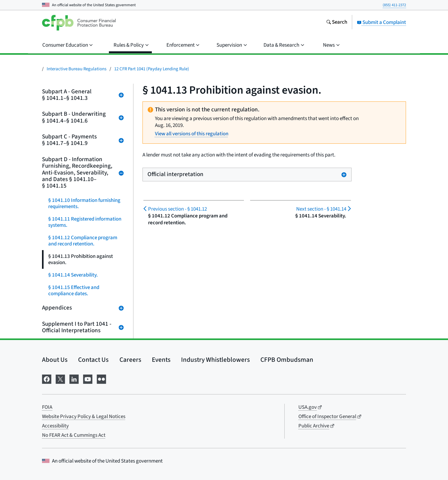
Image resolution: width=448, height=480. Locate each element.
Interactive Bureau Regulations (77, 69)
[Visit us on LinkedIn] (74, 378)
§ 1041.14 (321, 209)
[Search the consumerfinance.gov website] (337, 23)
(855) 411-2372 (394, 5)
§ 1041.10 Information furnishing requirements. (84, 203)
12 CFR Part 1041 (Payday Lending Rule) (152, 69)
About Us (55, 360)
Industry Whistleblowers (215, 360)
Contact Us (93, 360)
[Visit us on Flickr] (101, 378)
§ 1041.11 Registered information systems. (85, 222)
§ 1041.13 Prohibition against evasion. (81, 259)
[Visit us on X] (60, 378)
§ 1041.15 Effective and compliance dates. (74, 291)
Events (161, 360)
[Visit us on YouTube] (88, 378)
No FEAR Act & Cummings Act (74, 435)
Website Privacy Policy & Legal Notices (84, 417)
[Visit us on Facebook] (47, 378)
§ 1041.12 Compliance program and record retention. (83, 241)
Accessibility (55, 426)
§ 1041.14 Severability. (73, 275)
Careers (130, 360)
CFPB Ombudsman (287, 360)
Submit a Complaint (381, 22)
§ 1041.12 (177, 209)
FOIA (47, 407)
